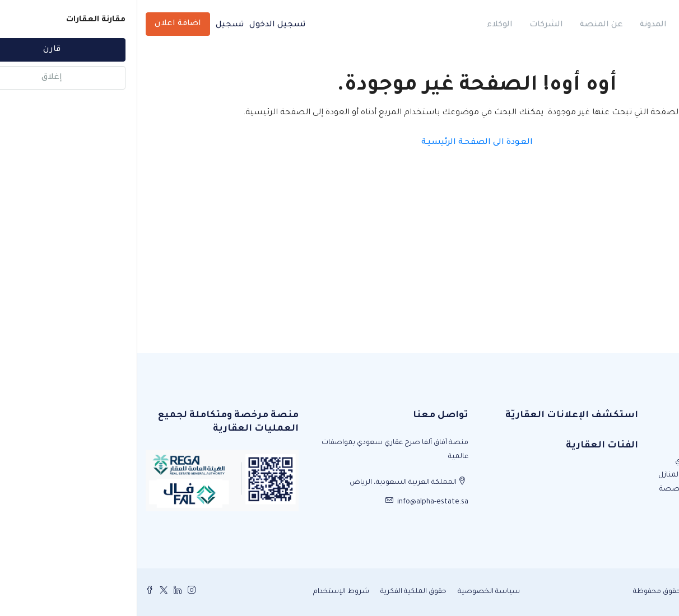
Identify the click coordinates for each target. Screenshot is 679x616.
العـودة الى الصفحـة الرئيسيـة (340, 143)
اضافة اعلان (41, 24)
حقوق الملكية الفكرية (276, 592)
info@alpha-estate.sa (296, 502)
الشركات (409, 25)
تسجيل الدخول (140, 25)
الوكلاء (362, 25)
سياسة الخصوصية (352, 592)
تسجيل (92, 25)
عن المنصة (464, 25)
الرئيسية (563, 25)
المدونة (516, 25)
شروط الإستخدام (204, 592)
